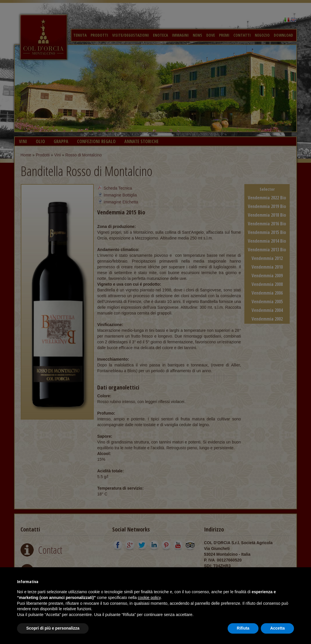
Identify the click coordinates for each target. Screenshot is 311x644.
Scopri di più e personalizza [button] (53, 628)
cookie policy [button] (149, 598)
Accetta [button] (277, 628)
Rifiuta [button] (243, 628)
